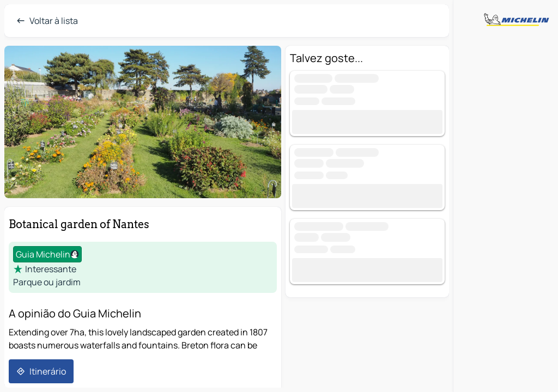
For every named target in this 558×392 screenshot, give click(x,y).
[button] (143, 122)
